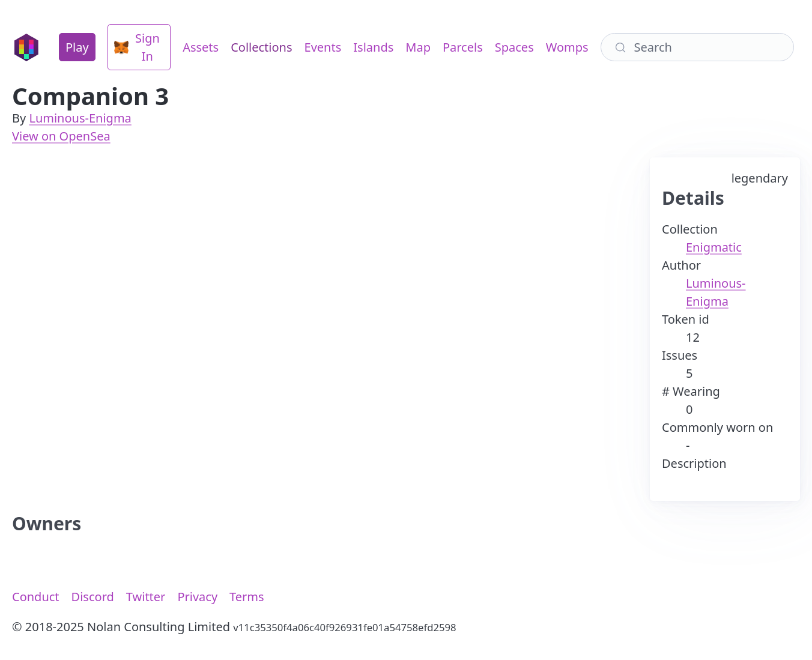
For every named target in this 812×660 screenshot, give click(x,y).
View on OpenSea (61, 136)
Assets (201, 47)
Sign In (137, 47)
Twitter (146, 597)
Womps (567, 47)
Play (77, 47)
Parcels (463, 47)
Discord (93, 597)
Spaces (514, 47)
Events (323, 47)
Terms (247, 597)
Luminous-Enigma (80, 118)
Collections (261, 47)
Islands (373, 47)
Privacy (197, 597)
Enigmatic (714, 247)
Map (418, 47)
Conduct (36, 597)
